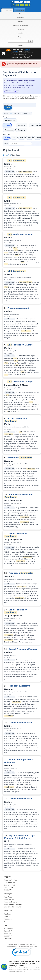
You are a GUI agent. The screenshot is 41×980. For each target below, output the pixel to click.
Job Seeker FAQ (10, 882)
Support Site (9, 887)
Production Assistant (18, 308)
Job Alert (20, 33)
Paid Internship (36, 125)
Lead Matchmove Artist (20, 723)
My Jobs (20, 22)
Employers (20, 10)
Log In (21, 46)
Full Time (15, 138)
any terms (27, 113)
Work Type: (7, 134)
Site (6, 925)
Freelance (31, 138)
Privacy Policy (9, 933)
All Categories (10, 120)
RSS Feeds (8, 928)
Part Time (23, 138)
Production (20, 458)
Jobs (20, 14)
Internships (20, 18)
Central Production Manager (23, 649)
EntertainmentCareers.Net (30, 962)
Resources (20, 29)
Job (8, 125)
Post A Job (8, 897)
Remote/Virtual (10, 130)
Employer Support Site (12, 907)
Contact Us (8, 890)
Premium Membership (20, 25)
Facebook (8, 919)
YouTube (7, 914)
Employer (8, 894)
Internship (22, 125)
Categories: (7, 117)
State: (6, 144)
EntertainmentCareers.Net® (18, 968)
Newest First (7, 155)
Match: (6, 113)
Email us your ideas (11, 92)
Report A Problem (11, 880)
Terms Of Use (9, 931)
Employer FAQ (10, 885)
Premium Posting (10, 902)
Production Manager (20, 234)
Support (20, 37)
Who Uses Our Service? (13, 904)
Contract (38, 138)
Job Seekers (8, 10)
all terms (16, 113)
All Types (8, 138)
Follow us (8, 911)
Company (21, 130)
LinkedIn (7, 916)
